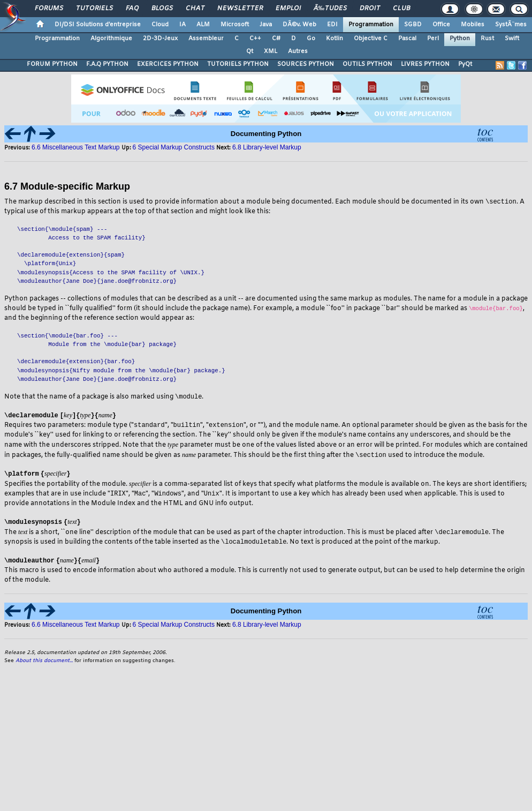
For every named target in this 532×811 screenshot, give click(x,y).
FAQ (132, 9)
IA (183, 25)
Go (311, 39)
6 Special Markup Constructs (174, 147)
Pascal (407, 39)
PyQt (465, 64)
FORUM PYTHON (52, 64)
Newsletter (240, 9)
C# (276, 39)
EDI (332, 25)
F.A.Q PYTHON (107, 64)
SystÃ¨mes (511, 25)
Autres (298, 51)
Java (266, 25)
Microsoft (235, 25)
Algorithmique (111, 39)
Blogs (162, 9)
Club (401, 9)
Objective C (371, 39)
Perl (433, 39)
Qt (250, 51)
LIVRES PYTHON (425, 64)
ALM (203, 25)
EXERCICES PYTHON (168, 64)
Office (441, 25)
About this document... (44, 663)
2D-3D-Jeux (160, 39)
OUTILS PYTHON (367, 64)
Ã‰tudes (330, 9)
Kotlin (335, 39)
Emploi (288, 9)
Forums (49, 9)
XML (271, 51)
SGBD (413, 25)
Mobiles (473, 25)
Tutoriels (94, 9)
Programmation (371, 25)
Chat (195, 9)
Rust (487, 39)
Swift (512, 39)
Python (460, 39)
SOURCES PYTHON (306, 64)
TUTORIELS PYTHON (238, 64)
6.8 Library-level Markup (267, 147)
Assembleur (206, 39)
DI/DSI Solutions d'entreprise (98, 25)
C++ (255, 39)
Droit (370, 9)
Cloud (160, 25)
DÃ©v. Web (299, 25)
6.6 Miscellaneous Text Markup (76, 147)
